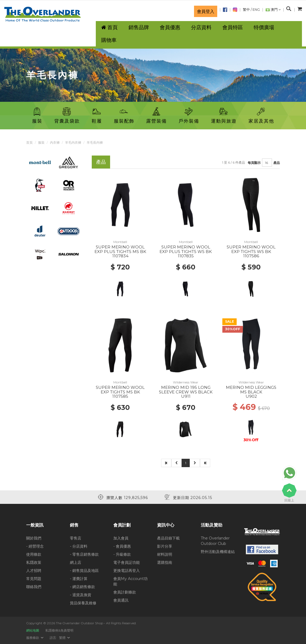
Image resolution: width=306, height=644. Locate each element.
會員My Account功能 (130, 581)
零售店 (76, 538)
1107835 (186, 256)
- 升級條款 (122, 554)
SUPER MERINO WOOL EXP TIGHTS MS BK (120, 390)
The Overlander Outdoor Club (215, 541)
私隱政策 (34, 562)
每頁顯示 (254, 163)
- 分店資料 (79, 546)
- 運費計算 (79, 579)
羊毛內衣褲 (73, 142)
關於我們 (34, 538)
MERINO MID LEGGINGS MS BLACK (251, 390)
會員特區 (233, 27)
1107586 (251, 256)
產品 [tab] (101, 162)
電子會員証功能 (127, 562)
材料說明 (165, 554)
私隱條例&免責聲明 (59, 630)
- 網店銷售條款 (82, 587)
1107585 (120, 396)
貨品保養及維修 (83, 603)
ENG (256, 10)
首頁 (29, 142)
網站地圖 (33, 630)
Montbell (120, 242)
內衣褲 (55, 142)
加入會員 (121, 538)
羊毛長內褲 (95, 142)
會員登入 (206, 11)
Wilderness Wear (186, 382)
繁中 (246, 10)
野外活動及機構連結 (218, 552)
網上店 (76, 562)
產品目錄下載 (168, 538)
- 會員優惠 (122, 546)
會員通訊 (121, 600)
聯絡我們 (34, 587)
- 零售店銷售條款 (84, 554)
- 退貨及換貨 (81, 595)
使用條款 (34, 554)
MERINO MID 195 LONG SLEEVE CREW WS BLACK (186, 390)
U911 (186, 396)
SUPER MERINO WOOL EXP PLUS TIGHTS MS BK (120, 249)
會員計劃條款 (125, 592)
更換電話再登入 (127, 571)
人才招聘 (34, 571)
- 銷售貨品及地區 (84, 571)
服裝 (41, 142)
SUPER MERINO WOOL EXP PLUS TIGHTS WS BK (186, 249)
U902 (251, 396)
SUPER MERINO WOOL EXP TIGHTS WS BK (251, 249)
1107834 (120, 256)
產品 (277, 163)
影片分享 (165, 546)
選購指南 (165, 562)
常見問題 (34, 579)
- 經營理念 (35, 546)
